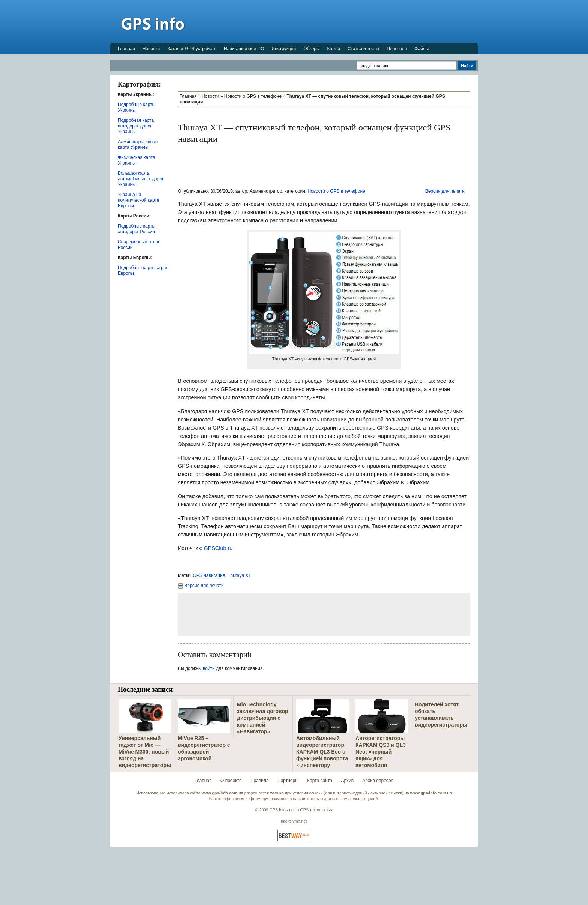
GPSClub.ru (218, 548)
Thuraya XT (239, 575)
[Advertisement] (341, 21)
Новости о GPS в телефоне (253, 96)
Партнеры (288, 781)
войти (209, 668)
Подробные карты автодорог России (136, 229)
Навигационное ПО (244, 49)
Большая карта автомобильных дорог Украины (141, 179)
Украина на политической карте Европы (138, 200)
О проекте (231, 781)
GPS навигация (209, 575)
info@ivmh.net (294, 821)
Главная (126, 49)
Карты (334, 49)
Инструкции (284, 49)
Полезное (397, 49)
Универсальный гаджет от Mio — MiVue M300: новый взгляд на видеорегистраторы (145, 752)
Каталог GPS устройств (192, 49)
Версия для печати (445, 191)
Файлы (421, 49)
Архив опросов (378, 781)
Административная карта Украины (138, 145)
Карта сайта (320, 781)
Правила (260, 781)
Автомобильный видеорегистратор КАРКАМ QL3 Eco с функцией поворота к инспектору (322, 752)
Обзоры (311, 49)
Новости (151, 49)
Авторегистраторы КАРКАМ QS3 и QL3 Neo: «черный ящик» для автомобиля (381, 752)
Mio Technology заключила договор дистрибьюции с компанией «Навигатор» (263, 718)
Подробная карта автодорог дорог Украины (136, 126)
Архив (347, 781)
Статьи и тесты (363, 49)
